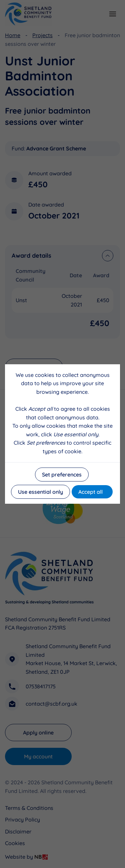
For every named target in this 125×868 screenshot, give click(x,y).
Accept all (90, 492)
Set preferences (62, 475)
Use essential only (40, 492)
